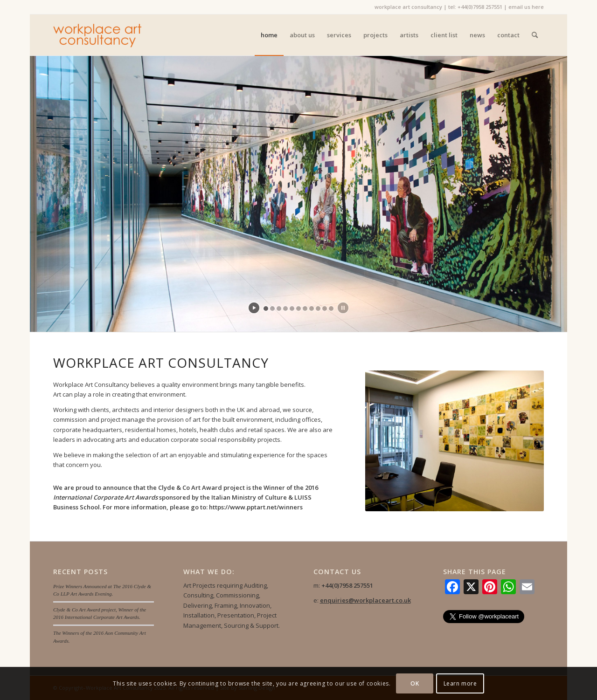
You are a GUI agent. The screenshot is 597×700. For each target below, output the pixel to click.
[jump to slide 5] (292, 309)
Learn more (460, 683)
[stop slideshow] (343, 308)
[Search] (535, 35)
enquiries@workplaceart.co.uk (365, 600)
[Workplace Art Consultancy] (98, 35)
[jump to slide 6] (298, 309)
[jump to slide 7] (305, 309)
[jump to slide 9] (318, 309)
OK (415, 683)
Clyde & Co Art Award (190, 487)
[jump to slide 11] (331, 309)
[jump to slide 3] (279, 309)
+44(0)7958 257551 (480, 7)
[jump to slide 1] (266, 309)
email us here (526, 7)
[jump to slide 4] (285, 309)
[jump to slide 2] (272, 309)
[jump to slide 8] (312, 309)
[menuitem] (269, 35)
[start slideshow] (254, 308)
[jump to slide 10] (325, 309)
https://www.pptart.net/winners (256, 507)
